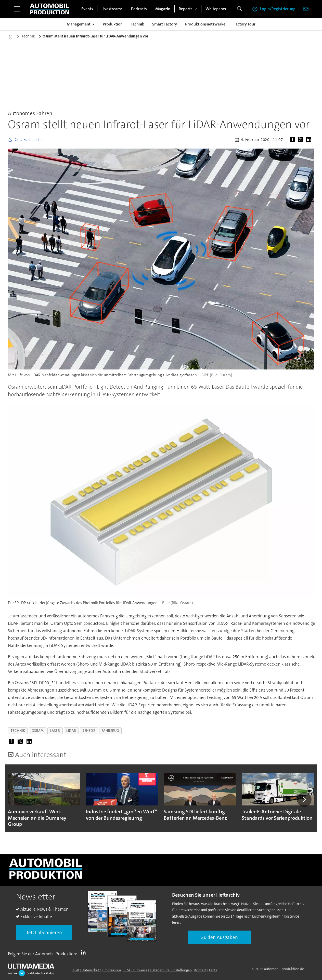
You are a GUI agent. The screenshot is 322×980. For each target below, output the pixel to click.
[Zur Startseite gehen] (49, 9)
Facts (213, 970)
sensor (89, 731)
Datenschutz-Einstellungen (171, 970)
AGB (76, 970)
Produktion (113, 24)
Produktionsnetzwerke (205, 24)
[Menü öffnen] (17, 9)
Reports (186, 9)
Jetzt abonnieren (44, 932)
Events (87, 9)
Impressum (112, 970)
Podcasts (139, 9)
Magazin (163, 9)
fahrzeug (110, 731)
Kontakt (200, 970)
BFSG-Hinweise (135, 970)
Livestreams (112, 9)
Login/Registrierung (278, 9)
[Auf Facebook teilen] (293, 140)
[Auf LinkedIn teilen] (310, 140)
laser (55, 731)
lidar (71, 731)
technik (18, 731)
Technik (137, 24)
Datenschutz (91, 970)
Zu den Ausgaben (220, 937)
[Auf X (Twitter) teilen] (302, 140)
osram (38, 731)
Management (79, 24)
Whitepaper (216, 9)
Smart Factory (165, 24)
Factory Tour (244, 24)
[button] (304, 800)
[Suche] (239, 9)
